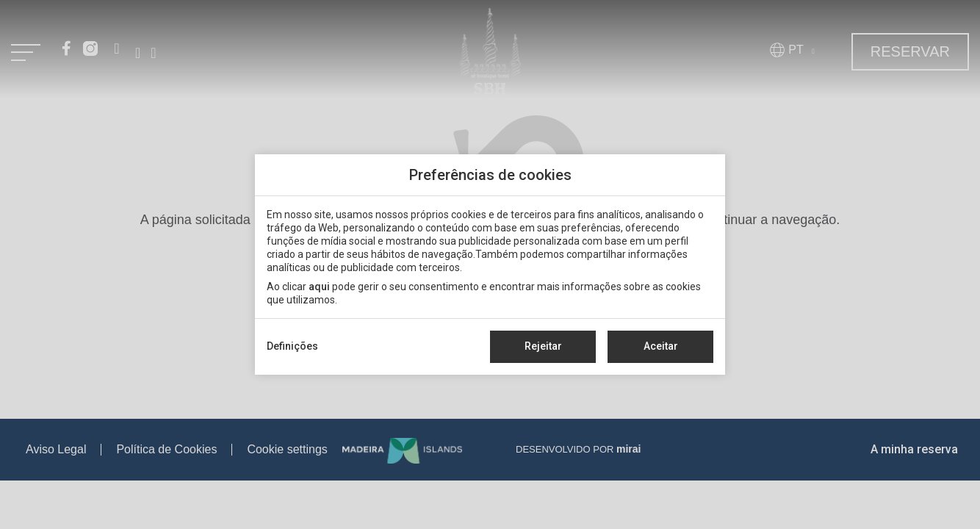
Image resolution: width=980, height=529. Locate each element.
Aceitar (661, 346)
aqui (319, 287)
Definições (292, 346)
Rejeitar (543, 346)
